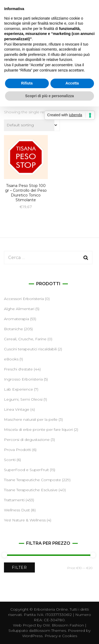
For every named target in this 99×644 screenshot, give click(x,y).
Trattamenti (14, 500)
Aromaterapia (16, 319)
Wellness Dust (17, 510)
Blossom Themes (50, 630)
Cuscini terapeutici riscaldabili (30, 349)
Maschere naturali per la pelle (31, 419)
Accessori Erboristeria (24, 299)
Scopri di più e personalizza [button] (49, 96)
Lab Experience (18, 389)
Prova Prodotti (18, 450)
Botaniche (13, 329)
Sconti (10, 460)
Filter (19, 567)
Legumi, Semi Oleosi (23, 399)
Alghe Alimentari (19, 309)
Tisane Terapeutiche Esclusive (31, 490)
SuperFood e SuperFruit (26, 470)
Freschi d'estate (18, 369)
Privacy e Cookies (61, 636)
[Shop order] (32, 125)
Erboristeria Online (51, 609)
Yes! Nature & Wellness (25, 520)
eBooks (11, 359)
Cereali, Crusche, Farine (25, 339)
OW (46, 625)
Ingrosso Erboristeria (23, 379)
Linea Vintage (17, 409)
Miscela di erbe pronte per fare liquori (38, 430)
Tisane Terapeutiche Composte (32, 480)
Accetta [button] (72, 83)
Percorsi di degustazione (27, 440)
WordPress (32, 636)
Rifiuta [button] (27, 83)
